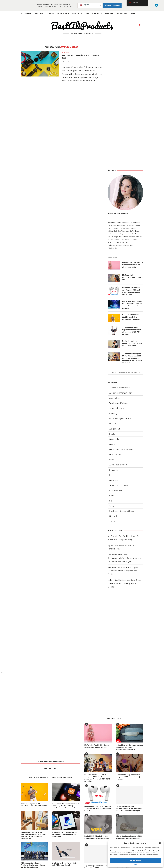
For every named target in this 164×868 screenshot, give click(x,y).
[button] (160, 843)
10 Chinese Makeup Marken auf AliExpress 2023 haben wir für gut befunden (128, 778)
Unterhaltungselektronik (120, 420)
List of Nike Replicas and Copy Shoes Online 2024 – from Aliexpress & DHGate (132, 306)
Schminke (114, 471)
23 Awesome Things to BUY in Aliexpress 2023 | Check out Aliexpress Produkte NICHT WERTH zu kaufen (132, 360)
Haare (133, 14)
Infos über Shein (117, 492)
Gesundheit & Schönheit (116, 14)
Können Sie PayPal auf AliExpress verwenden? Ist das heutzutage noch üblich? (64, 836)
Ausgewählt (115, 430)
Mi (110, 477)
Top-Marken (26, 14)
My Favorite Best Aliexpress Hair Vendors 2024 (132, 278)
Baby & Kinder (63, 14)
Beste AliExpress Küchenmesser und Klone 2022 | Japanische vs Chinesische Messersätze (129, 749)
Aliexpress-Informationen (121, 394)
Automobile (114, 399)
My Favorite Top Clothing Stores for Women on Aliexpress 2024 (131, 266)
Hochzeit (113, 518)
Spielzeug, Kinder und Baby (122, 513)
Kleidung (113, 415)
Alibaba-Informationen (119, 389)
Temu (112, 507)
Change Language (112, 5)
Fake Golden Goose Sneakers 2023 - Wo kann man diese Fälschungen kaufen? (129, 839)
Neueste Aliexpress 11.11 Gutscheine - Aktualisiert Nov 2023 (131, 318)
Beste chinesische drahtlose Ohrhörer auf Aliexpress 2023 (132, 345)
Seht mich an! (50, 770)
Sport (112, 497)
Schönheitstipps (117, 410)
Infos (112, 461)
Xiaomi (112, 523)
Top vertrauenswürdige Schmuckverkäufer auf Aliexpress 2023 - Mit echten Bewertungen (125, 560)
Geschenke (114, 441)
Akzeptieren (135, 861)
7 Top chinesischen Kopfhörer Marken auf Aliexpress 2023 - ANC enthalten (132, 332)
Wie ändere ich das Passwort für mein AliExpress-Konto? (64, 865)
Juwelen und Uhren (94, 14)
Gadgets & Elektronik (44, 14)
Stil (111, 502)
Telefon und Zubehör (119, 487)
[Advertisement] (62, 111)
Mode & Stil (77, 14)
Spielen (113, 436)
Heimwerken (115, 456)
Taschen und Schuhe (119, 405)
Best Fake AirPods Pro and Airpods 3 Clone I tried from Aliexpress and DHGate (131, 292)
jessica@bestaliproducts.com (118, 245)
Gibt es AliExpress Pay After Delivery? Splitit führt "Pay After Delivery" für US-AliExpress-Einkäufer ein (33, 837)
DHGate (113, 425)
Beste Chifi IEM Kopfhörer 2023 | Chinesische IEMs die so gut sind (97, 838)
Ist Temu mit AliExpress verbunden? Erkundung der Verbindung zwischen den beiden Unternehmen (66, 807)
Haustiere (114, 482)
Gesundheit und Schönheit (121, 451)
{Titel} (135, 865)
